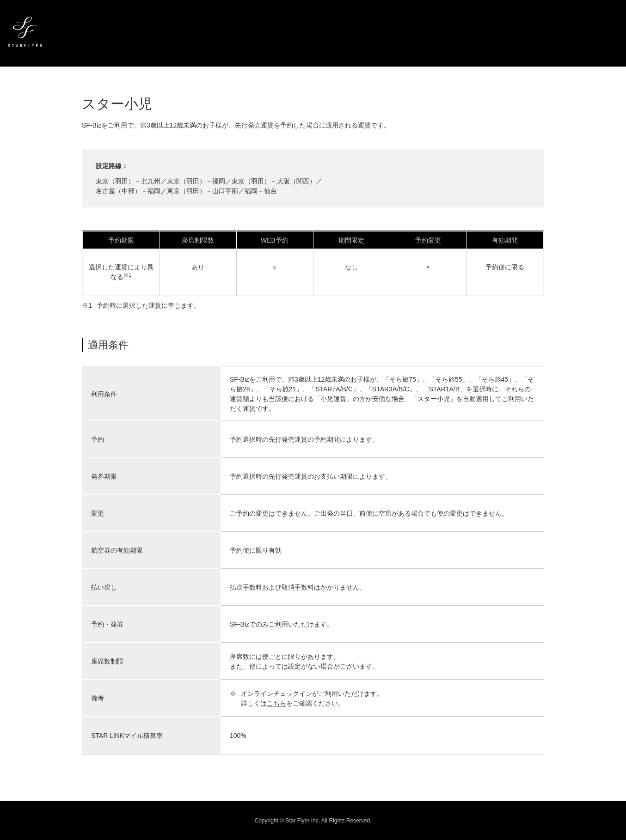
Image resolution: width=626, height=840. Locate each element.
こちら (276, 703)
